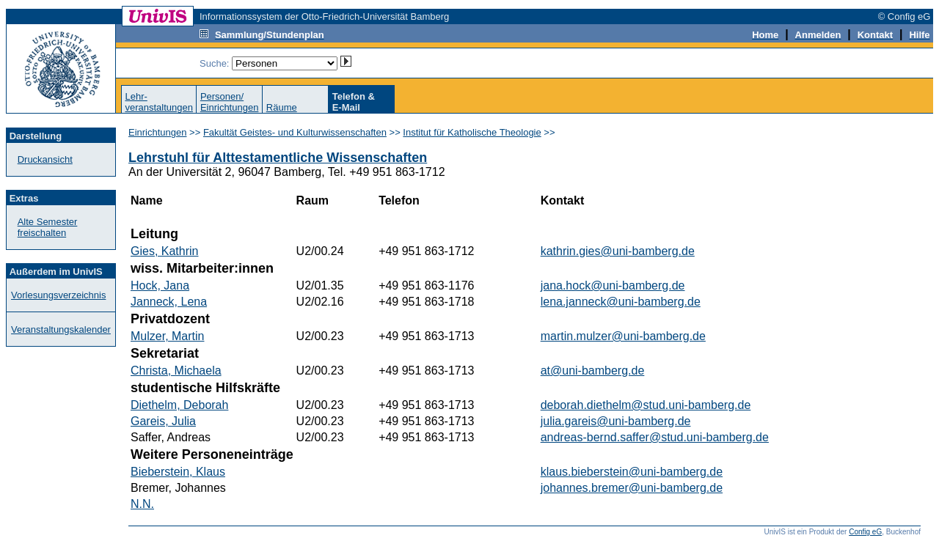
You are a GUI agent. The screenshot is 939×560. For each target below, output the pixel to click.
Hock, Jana (160, 285)
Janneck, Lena (169, 302)
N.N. (142, 504)
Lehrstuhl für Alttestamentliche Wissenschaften (278, 158)
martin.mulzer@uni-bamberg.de (623, 336)
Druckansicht (45, 159)
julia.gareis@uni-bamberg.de (616, 421)
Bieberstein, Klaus (178, 472)
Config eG (865, 532)
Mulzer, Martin (167, 336)
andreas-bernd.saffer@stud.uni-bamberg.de (655, 437)
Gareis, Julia (163, 421)
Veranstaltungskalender (61, 329)
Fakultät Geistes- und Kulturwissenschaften (295, 132)
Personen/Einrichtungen (230, 102)
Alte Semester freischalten (48, 227)
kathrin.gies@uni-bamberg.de (618, 251)
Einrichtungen (158, 132)
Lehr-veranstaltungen (159, 102)
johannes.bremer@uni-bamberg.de (632, 488)
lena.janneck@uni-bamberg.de (621, 302)
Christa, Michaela (176, 371)
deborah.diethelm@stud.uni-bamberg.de (646, 405)
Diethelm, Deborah (179, 405)
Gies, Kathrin (164, 251)
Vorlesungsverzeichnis (58, 295)
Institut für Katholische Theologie (472, 132)
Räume (282, 107)
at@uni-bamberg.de (593, 371)
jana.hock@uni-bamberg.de (613, 285)
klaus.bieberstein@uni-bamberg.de (632, 472)
